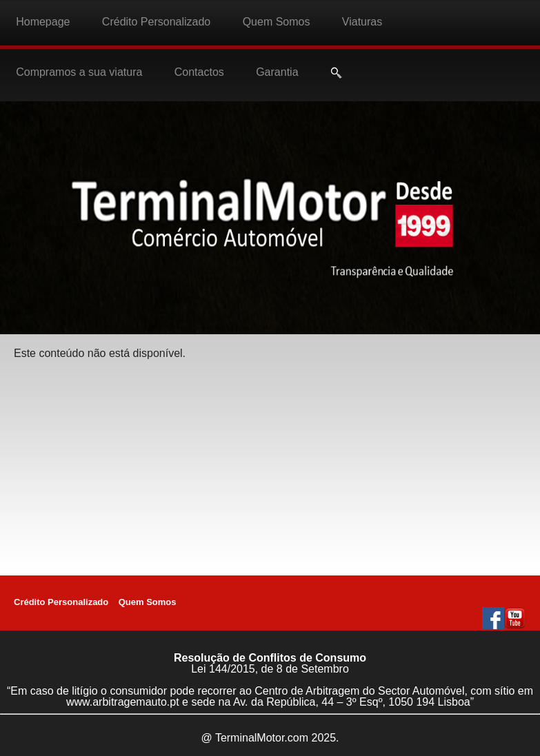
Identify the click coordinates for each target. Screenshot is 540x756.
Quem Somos (277, 22)
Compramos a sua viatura (79, 72)
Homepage (43, 22)
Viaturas (362, 22)
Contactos (199, 72)
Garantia (277, 72)
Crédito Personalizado (156, 22)
